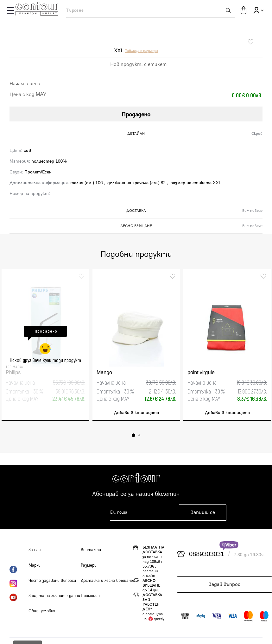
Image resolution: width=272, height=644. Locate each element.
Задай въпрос (225, 585)
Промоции (90, 596)
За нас (35, 550)
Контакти (91, 550)
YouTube (19, 597)
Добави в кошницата (136, 413)
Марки (35, 565)
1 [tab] (133, 435)
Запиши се (203, 513)
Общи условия (42, 611)
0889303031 (207, 554)
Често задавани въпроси (52, 581)
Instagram (19, 583)
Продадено (136, 115)
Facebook (19, 569)
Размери (89, 565)
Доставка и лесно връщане (107, 581)
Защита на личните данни (54, 596)
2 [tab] (139, 435)
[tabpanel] (45, 345)
